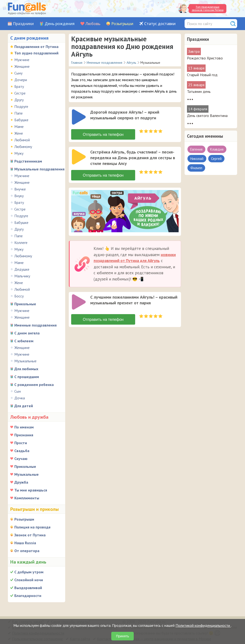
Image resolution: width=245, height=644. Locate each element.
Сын (18, 391)
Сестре (20, 93)
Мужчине (22, 60)
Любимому (23, 147)
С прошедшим (27, 377)
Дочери (21, 80)
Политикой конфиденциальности (203, 625)
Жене (19, 133)
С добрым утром (29, 572)
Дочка (20, 398)
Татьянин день (199, 91)
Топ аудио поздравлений (36, 53)
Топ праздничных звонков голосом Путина (208, 8)
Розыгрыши (122, 24)
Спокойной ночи (29, 580)
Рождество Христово (205, 58)
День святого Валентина (207, 116)
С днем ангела (27, 333)
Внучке (20, 189)
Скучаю (21, 459)
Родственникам (28, 161)
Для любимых (26, 369)
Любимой (22, 140)
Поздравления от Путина (36, 47)
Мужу (19, 153)
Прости (21, 443)
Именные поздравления (35, 325)
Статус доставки (160, 24)
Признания (24, 435)
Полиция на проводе (32, 527)
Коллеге (21, 243)
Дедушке (22, 269)
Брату (19, 86)
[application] (79, 117)
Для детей (24, 406)
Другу (19, 100)
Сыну (18, 73)
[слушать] (79, 117)
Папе (19, 113)
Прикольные (25, 304)
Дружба (21, 482)
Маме (19, 127)
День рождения (60, 24)
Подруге (21, 106)
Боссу (19, 296)
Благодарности (28, 596)
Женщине (22, 66)
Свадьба (22, 451)
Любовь (93, 24)
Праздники (23, 24)
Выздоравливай (28, 588)
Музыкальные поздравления (39, 169)
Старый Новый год (202, 75)
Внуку (19, 196)
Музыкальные (25, 361)
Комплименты (27, 498)
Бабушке (21, 120)
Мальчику (22, 276)
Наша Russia (25, 543)
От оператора (27, 551)
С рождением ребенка (34, 385)
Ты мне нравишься (31, 490)
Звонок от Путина (30, 535)
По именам (24, 427)
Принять (123, 636)
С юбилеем (24, 341)
